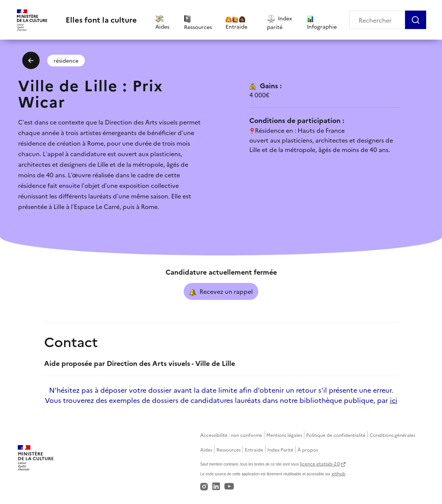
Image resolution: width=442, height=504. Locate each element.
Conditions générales (392, 435)
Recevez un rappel (221, 292)
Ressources (229, 449)
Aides (206, 449)
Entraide (254, 449)
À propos (308, 449)
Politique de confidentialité (336, 435)
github (338, 473)
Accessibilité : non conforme (231, 435)
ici (394, 400)
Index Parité (280, 449)
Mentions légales (284, 435)
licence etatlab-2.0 (320, 463)
